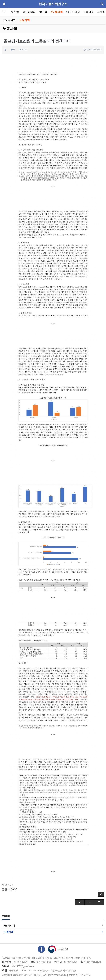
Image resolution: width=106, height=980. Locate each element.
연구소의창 (73, 12)
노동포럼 (14, 12)
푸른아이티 (85, 975)
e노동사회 (57, 12)
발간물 (43, 12)
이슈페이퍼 (29, 12)
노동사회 (25, 20)
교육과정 (88, 12)
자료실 (101, 12)
